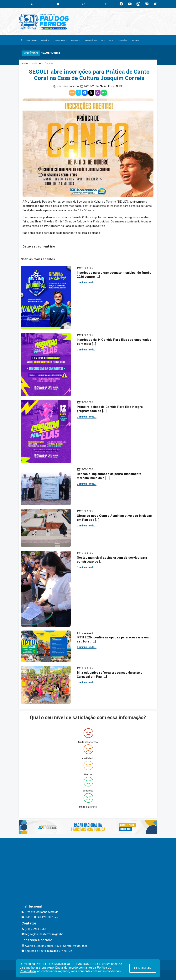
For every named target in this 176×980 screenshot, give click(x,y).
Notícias (36, 63)
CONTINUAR (143, 968)
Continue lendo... (87, 283)
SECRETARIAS (61, 40)
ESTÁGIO (136, 40)
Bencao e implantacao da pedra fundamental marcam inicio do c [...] (110, 476)
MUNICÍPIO (46, 40)
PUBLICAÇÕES (123, 40)
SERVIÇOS (75, 40)
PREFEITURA (32, 40)
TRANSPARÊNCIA (90, 40)
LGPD (111, 40)
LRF (103, 40)
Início (25, 63)
